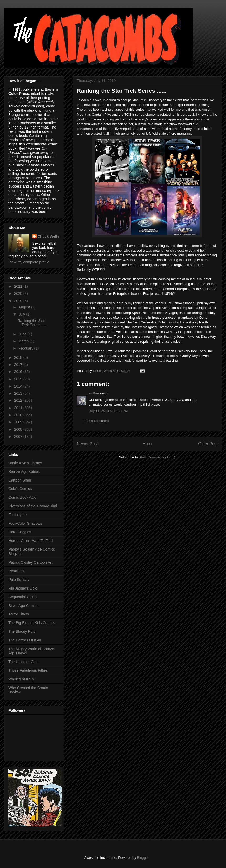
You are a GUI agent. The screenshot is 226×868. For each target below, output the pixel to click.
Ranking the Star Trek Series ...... (32, 323)
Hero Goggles (20, 532)
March (24, 341)
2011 (19, 408)
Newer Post (87, 444)
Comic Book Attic (22, 497)
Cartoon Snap (20, 480)
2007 (19, 437)
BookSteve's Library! (25, 463)
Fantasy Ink (18, 515)
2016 (19, 372)
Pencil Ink (16, 571)
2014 (19, 386)
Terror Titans (19, 614)
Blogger (143, 858)
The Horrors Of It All (25, 640)
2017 (19, 365)
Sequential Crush (22, 597)
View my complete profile (29, 262)
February (26, 348)
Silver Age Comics (23, 606)
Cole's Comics (20, 489)
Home (148, 444)
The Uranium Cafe (23, 662)
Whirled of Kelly (21, 679)
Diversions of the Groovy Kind (33, 506)
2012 (19, 400)
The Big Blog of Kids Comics (32, 623)
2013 (19, 393)
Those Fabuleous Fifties (28, 670)
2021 (19, 286)
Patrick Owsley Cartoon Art (30, 562)
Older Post (208, 444)
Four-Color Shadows (25, 523)
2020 (19, 293)
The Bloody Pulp (22, 631)
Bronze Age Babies (24, 472)
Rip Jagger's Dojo (23, 588)
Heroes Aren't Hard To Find (30, 541)
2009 (19, 422)
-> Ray (94, 393)
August (25, 307)
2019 (19, 301)
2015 (19, 379)
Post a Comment (96, 421)
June (23, 334)
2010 (19, 415)
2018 (19, 357)
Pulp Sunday (19, 580)
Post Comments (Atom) (158, 457)
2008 (19, 429)
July (22, 314)
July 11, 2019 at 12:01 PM (108, 411)
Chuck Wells (48, 236)
